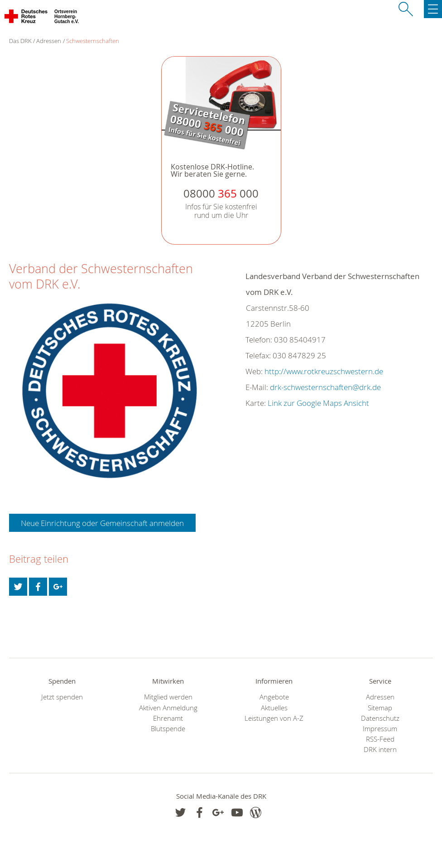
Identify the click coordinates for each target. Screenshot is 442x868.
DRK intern (380, 750)
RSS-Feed (380, 739)
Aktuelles (274, 708)
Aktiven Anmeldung (168, 708)
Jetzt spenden (62, 697)
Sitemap (380, 708)
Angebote (274, 697)
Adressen (49, 41)
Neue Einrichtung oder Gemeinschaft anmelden (102, 523)
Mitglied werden (168, 697)
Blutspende (168, 729)
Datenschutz (380, 718)
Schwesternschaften (93, 41)
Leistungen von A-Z (274, 718)
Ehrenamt (168, 718)
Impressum (380, 729)
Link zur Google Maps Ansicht (318, 403)
